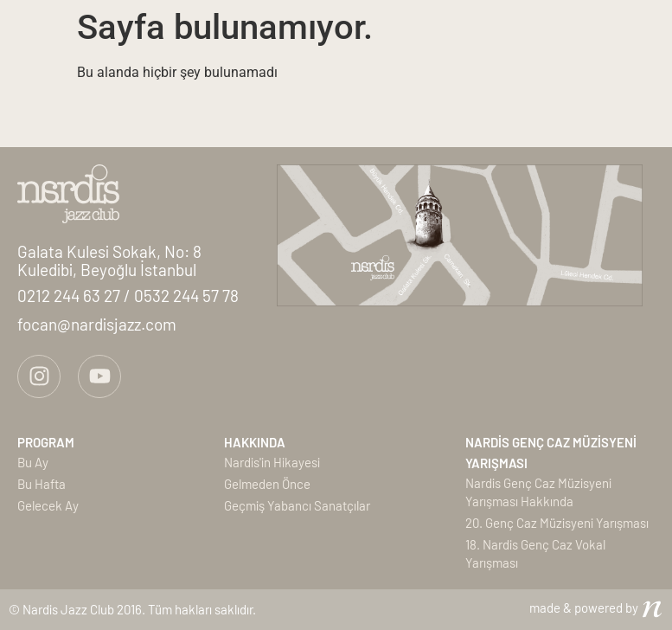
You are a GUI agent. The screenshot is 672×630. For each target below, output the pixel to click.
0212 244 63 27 (70, 296)
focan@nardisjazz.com (97, 324)
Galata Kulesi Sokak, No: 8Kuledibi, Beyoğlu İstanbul (109, 260)
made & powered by (584, 607)
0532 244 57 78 (186, 296)
